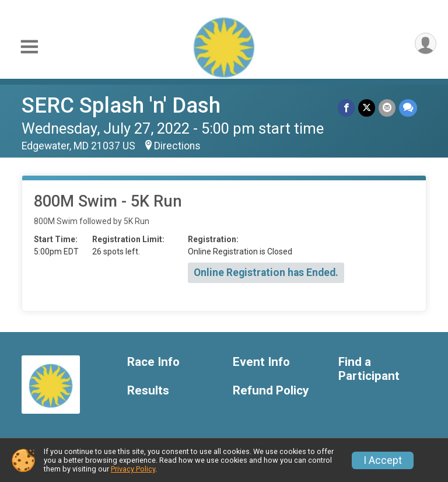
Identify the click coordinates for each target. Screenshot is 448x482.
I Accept (383, 460)
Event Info (261, 362)
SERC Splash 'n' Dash (121, 105)
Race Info (153, 362)
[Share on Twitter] (367, 108)
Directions (177, 146)
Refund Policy (271, 391)
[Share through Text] (408, 108)
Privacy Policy (133, 469)
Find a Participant (369, 369)
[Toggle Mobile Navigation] (29, 47)
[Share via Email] (387, 108)
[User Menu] (426, 43)
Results (148, 391)
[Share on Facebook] (346, 108)
